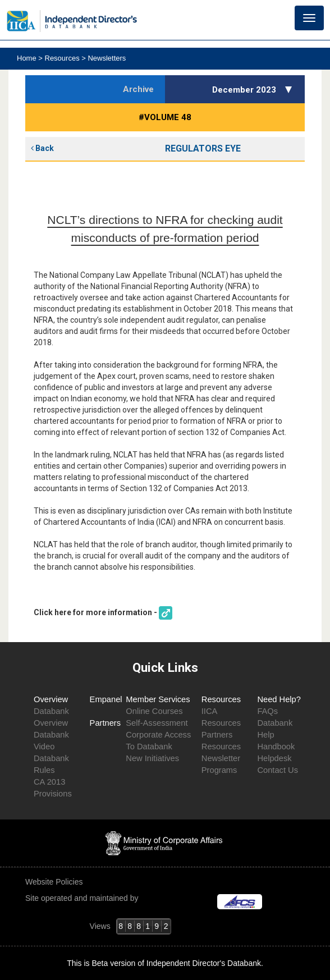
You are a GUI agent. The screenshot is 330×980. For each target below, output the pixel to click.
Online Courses (154, 711)
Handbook (276, 747)
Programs (219, 770)
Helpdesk (274, 758)
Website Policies (55, 882)
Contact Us (278, 770)
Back (42, 148)
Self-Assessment (157, 723)
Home (27, 58)
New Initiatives (152, 758)
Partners (106, 723)
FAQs (267, 711)
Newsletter (221, 758)
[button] (290, 89)
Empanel (106, 699)
